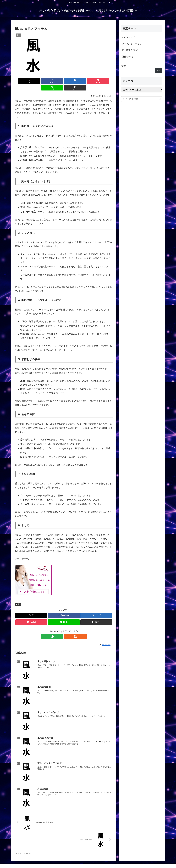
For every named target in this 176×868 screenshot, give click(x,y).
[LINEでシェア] (88, 81)
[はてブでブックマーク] (56, 81)
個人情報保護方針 (131, 50)
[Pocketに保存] (72, 81)
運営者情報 (127, 57)
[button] (105, 81)
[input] (142, 99)
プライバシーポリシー (133, 44)
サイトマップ (128, 37)
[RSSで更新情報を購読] (67, 630)
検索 (123, 66)
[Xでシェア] (23, 81)
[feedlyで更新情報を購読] (61, 630)
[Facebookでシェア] (39, 81)
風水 (18, 597)
